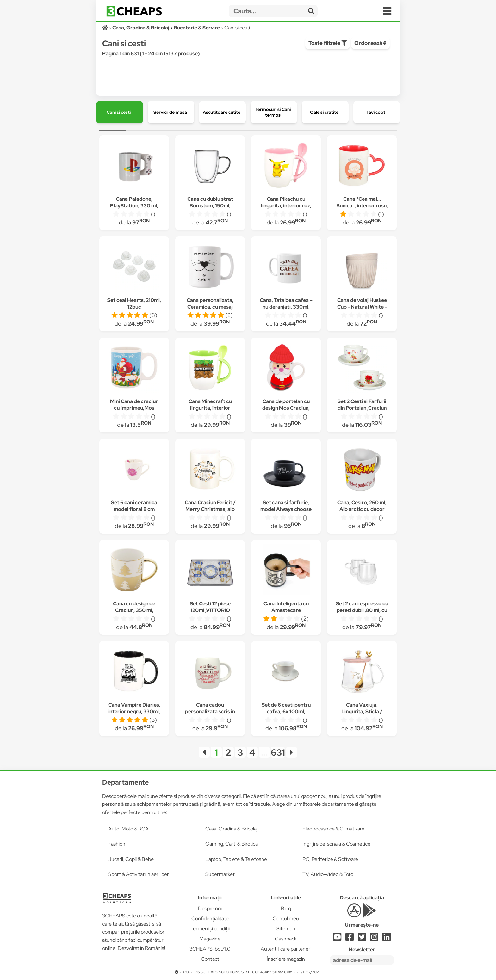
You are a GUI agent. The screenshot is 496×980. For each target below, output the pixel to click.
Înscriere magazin (286, 959)
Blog (286, 908)
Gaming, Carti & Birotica (232, 844)
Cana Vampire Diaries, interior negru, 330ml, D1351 (134, 711)
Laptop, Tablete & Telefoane (236, 859)
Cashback (286, 939)
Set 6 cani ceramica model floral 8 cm (134, 506)
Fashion (117, 844)
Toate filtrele (328, 43)
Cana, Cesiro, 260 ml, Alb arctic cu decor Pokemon (362, 509)
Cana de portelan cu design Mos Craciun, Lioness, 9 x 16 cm (286, 408)
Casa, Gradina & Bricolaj (231, 829)
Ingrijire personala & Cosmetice (336, 844)
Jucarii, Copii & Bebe (131, 859)
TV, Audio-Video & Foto (328, 874)
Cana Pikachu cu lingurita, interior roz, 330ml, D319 (286, 206)
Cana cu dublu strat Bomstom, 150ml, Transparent (210, 206)
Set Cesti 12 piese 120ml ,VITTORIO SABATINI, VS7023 (210, 610)
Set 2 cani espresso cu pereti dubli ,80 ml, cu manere (362, 610)
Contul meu (286, 919)
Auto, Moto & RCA (128, 829)
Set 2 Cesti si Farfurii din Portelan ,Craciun (362, 405)
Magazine (210, 939)
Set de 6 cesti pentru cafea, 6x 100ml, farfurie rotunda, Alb (286, 711)
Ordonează (370, 43)
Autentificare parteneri (286, 949)
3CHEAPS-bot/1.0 (210, 949)
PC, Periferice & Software (330, 859)
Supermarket (220, 874)
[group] (120, 112)
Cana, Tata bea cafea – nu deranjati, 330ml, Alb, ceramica (286, 307)
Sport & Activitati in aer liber (139, 874)
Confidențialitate (210, 919)
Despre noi (210, 908)
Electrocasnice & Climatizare (333, 829)
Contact (210, 959)
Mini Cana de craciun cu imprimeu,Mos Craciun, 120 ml (134, 408)
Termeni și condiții (210, 929)
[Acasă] (105, 28)
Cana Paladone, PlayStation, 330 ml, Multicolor (134, 206)
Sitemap (286, 929)
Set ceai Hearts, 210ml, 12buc (134, 303)
